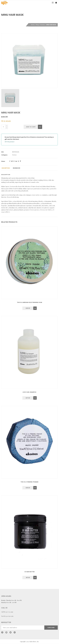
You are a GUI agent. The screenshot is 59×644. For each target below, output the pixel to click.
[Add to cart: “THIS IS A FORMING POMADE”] (35, 488)
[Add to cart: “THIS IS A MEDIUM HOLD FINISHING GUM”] (35, 308)
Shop (37, 25)
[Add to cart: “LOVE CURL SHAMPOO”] (35, 398)
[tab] (6, 168)
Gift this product (10, 142)
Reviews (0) (17, 168)
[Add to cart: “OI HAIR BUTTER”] (35, 578)
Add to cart (31, 127)
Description (6, 168)
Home (33, 25)
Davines (43, 25)
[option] (29, 61)
